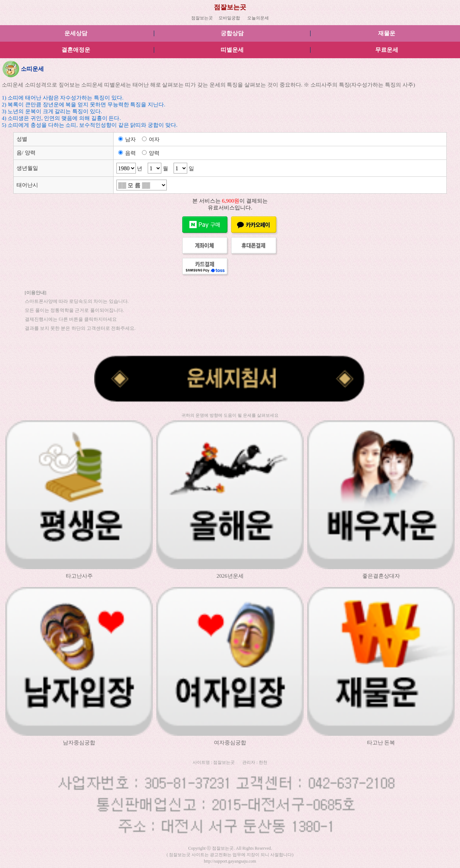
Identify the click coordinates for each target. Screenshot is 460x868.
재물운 (387, 33)
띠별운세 (232, 50)
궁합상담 (232, 33)
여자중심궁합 (230, 743)
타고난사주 (79, 576)
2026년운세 (230, 576)
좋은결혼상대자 (381, 576)
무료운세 (387, 50)
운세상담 (76, 33)
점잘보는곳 (230, 7)
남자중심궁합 (79, 743)
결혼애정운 (76, 50)
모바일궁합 (229, 18)
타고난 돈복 (381, 743)
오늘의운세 (258, 18)
